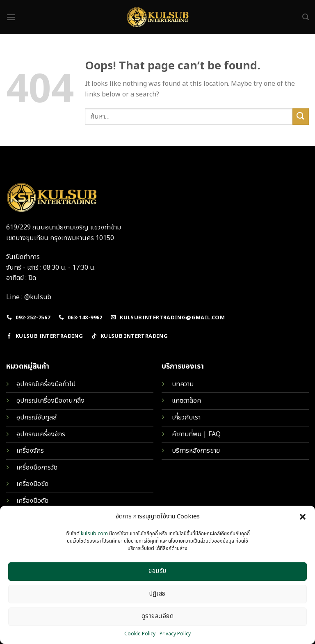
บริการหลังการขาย (196, 451)
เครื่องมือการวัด (37, 468)
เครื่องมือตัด (32, 501)
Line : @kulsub (29, 297)
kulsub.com (94, 534)
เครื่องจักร (30, 451)
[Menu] (11, 17)
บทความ (183, 384)
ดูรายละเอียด (158, 616)
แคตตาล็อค (186, 401)
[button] (303, 517)
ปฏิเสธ (157, 594)
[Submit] (301, 116)
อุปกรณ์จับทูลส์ (37, 417)
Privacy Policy (175, 634)
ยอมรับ (157, 571)
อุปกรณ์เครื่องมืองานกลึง (50, 401)
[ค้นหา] (306, 17)
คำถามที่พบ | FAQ (196, 434)
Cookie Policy (140, 634)
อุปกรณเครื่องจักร (41, 434)
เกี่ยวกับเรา (186, 417)
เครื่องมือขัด (32, 484)
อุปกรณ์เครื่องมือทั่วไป (46, 384)
